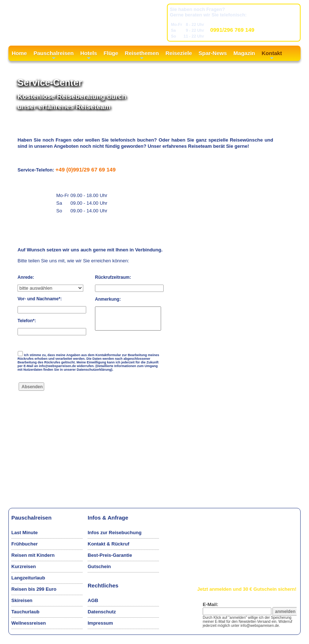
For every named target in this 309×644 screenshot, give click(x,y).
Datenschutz (102, 612)
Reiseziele (179, 53)
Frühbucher (24, 544)
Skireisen (22, 600)
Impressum (100, 623)
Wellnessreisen (28, 623)
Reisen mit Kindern (33, 555)
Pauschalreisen (54, 55)
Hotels (89, 55)
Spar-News (213, 53)
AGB (93, 600)
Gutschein (99, 566)
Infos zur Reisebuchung (115, 533)
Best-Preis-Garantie (110, 555)
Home (19, 53)
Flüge (111, 53)
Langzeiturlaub (28, 578)
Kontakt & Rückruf (108, 544)
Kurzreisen (24, 566)
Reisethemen (142, 55)
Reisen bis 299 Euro (34, 589)
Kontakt (272, 55)
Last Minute (24, 533)
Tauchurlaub (25, 612)
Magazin (244, 53)
